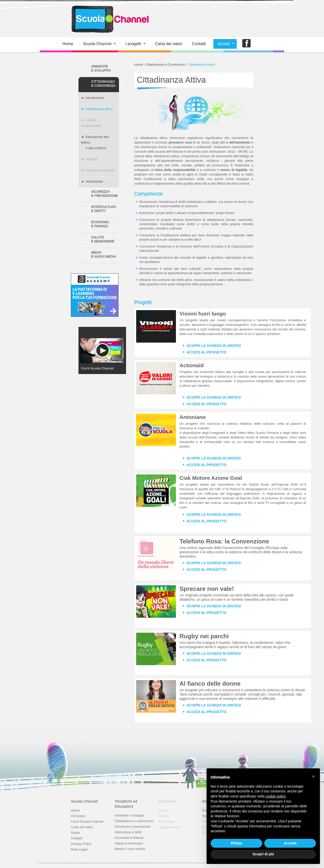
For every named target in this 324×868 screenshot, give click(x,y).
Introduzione (92, 98)
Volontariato (92, 181)
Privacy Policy (81, 844)
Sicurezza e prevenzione (133, 827)
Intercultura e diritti (128, 832)
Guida (75, 833)
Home (68, 44)
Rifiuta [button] (236, 843)
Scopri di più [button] (263, 854)
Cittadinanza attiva (97, 109)
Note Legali (79, 849)
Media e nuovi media (130, 849)
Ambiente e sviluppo (129, 815)
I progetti (133, 44)
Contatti (199, 44)
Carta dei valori (82, 827)
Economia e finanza (129, 838)
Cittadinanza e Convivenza (165, 65)
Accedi (224, 44)
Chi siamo (78, 816)
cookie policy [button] (276, 796)
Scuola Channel (97, 44)
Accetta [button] (290, 843)
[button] (313, 776)
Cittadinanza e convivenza (134, 821)
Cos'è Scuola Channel (87, 821)
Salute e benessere (129, 843)
